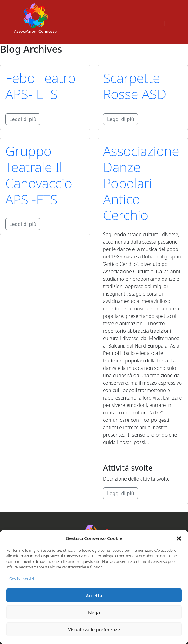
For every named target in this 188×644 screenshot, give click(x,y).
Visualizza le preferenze (94, 629)
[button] (179, 538)
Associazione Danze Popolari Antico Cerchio (141, 183)
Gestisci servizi (22, 579)
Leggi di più (23, 119)
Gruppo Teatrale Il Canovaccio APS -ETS (39, 175)
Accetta (94, 595)
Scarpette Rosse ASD (135, 86)
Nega (94, 612)
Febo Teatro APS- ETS (40, 86)
